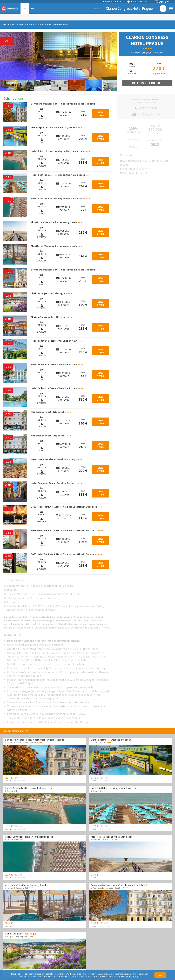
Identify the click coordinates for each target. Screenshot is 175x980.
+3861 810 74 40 (138, 173)
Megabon (10, 9)
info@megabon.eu (112, 2)
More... (107, 628)
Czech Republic (16, 25)
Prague (30, 25)
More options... (133, 976)
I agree (160, 975)
